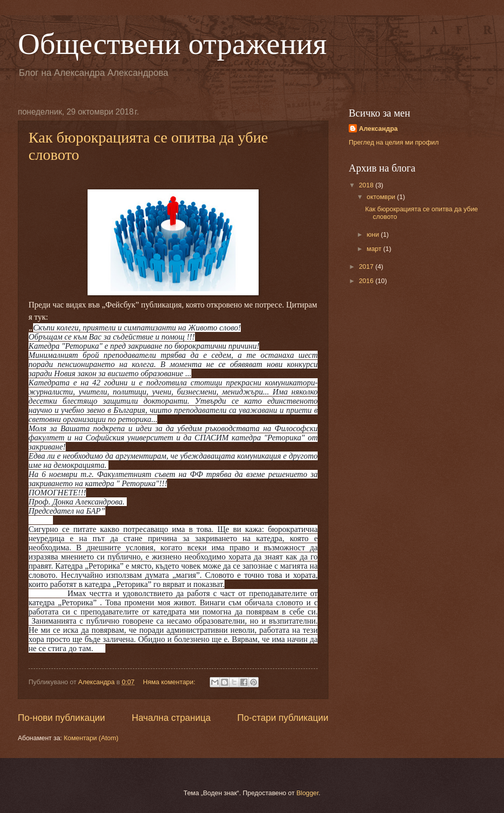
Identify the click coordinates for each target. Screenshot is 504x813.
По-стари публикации (283, 718)
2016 (367, 281)
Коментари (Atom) (91, 738)
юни (374, 234)
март (375, 249)
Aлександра (378, 129)
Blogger (307, 793)
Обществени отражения (172, 44)
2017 (367, 267)
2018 (367, 185)
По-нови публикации (61, 718)
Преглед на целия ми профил (394, 142)
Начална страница (171, 718)
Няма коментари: (170, 682)
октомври (382, 197)
